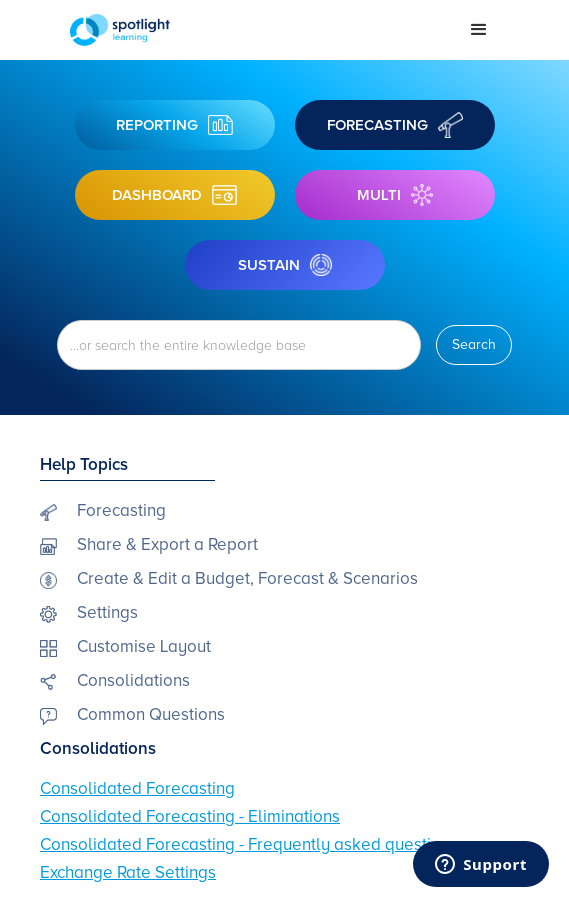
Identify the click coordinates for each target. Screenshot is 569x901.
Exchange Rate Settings (128, 872)
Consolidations (133, 680)
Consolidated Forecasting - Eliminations (190, 816)
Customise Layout (144, 646)
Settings (107, 612)
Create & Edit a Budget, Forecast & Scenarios (247, 578)
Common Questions (151, 714)
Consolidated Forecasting (137, 788)
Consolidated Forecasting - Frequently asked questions (249, 844)
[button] (479, 30)
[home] (254, 30)
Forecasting (121, 510)
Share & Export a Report (167, 544)
